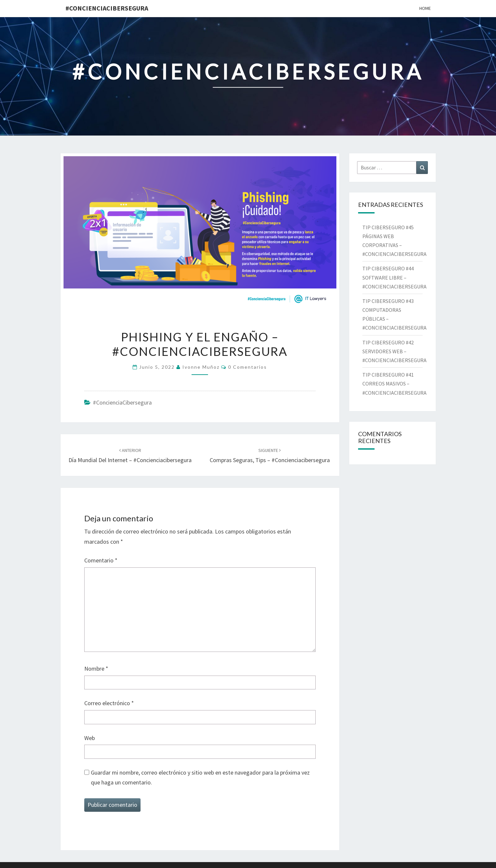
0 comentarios (248, 367)
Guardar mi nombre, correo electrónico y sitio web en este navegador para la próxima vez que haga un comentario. (200, 778)
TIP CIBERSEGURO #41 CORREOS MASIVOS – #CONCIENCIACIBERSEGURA (395, 384)
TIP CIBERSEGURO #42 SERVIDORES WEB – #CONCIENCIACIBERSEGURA (396, 351)
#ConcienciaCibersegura (107, 8)
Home (425, 8)
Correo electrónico (109, 703)
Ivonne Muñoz (201, 367)
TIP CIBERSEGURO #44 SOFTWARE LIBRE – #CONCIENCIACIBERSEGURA (395, 277)
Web (90, 738)
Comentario (101, 560)
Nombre (96, 669)
